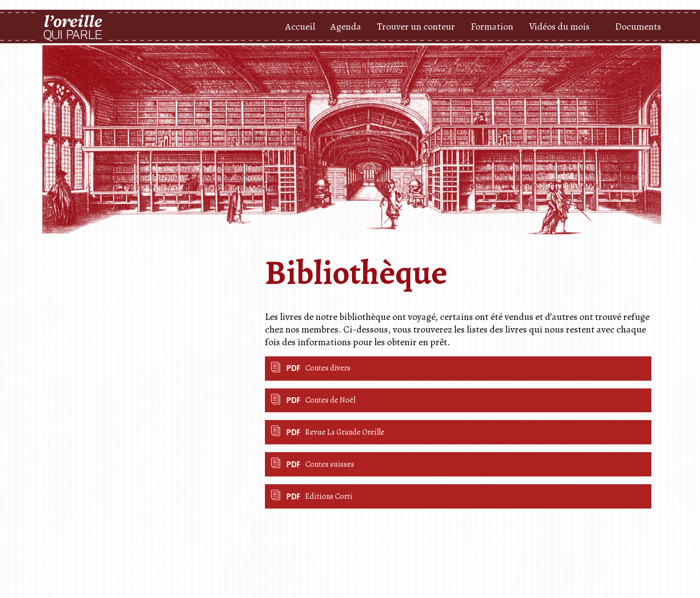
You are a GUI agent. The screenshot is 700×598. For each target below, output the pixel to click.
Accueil (300, 26)
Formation (492, 26)
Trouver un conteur (416, 26)
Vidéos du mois (559, 26)
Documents (638, 26)
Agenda (346, 26)
